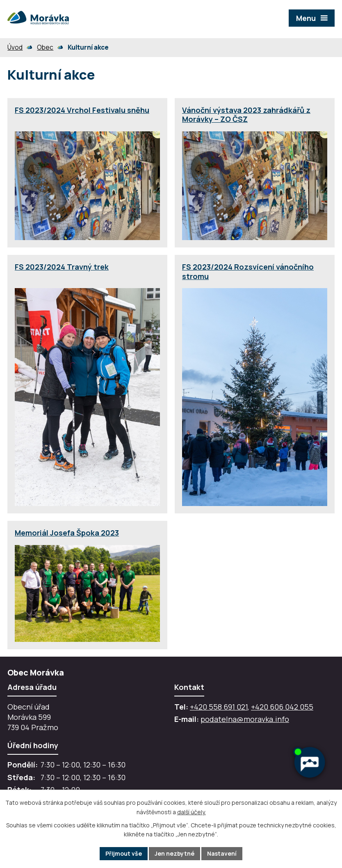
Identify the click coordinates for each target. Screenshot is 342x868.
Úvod (15, 47)
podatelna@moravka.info (245, 719)
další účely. (192, 812)
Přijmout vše (124, 853)
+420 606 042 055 (282, 707)
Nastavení (222, 853)
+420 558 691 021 (219, 707)
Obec (45, 47)
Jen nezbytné (174, 853)
